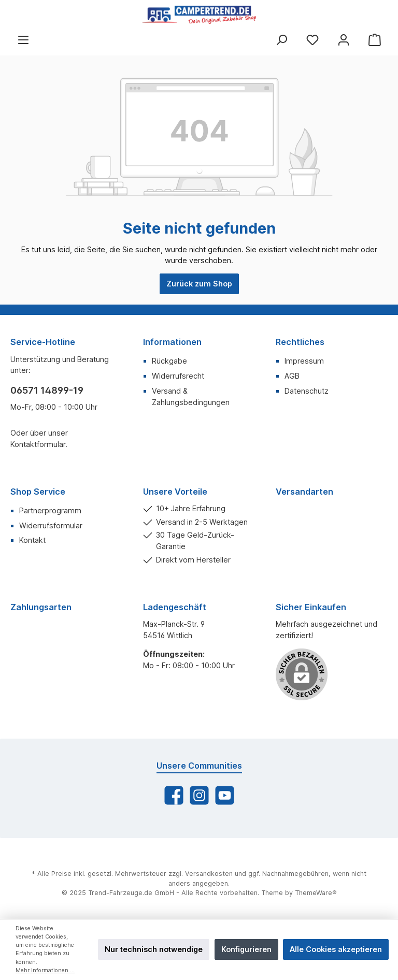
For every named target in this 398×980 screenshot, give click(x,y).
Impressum (304, 361)
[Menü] (23, 40)
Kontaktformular (38, 444)
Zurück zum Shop (199, 284)
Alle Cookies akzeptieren (336, 949)
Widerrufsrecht (178, 376)
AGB (292, 376)
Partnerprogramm (50, 510)
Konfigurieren (246, 949)
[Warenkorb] (375, 40)
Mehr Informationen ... (45, 970)
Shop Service (38, 492)
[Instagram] (199, 795)
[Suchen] (281, 40)
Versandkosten (209, 874)
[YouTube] (225, 795)
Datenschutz (307, 391)
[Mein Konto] (344, 40)
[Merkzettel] (312, 40)
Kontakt (32, 540)
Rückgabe (169, 361)
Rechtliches (300, 342)
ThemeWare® (316, 893)
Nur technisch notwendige (154, 949)
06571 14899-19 (47, 390)
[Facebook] (174, 795)
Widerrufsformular (51, 525)
